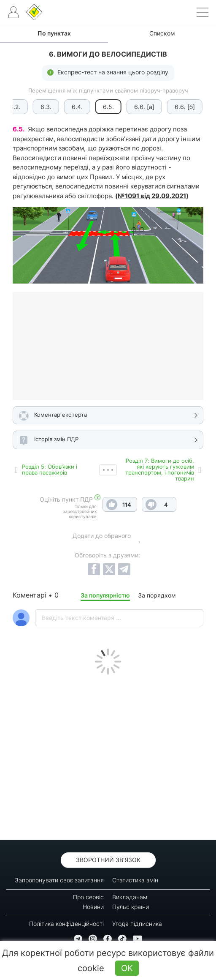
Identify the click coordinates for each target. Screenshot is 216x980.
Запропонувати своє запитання (59, 880)
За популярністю (105, 595)
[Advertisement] (108, 755)
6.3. (46, 107)
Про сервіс (88, 897)
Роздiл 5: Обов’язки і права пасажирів (50, 470)
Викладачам (130, 897)
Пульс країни (131, 907)
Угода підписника (137, 924)
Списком (162, 33)
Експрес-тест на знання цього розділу (113, 72)
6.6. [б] (184, 107)
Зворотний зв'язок (108, 860)
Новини (93, 907)
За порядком (157, 595)
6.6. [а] (144, 107)
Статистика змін (135, 880)
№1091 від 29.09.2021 (152, 196)
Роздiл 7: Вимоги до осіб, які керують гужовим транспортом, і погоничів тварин (160, 470)
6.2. (15, 107)
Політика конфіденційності (66, 924)
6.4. (77, 107)
